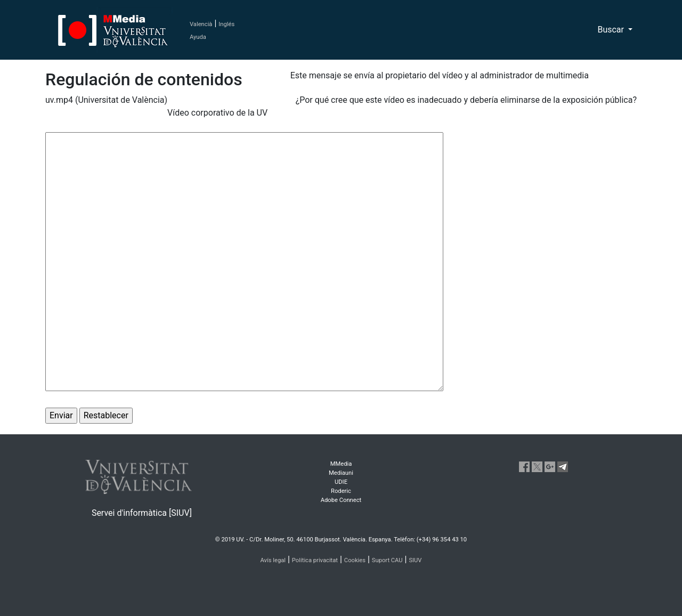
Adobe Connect (341, 500)
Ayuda (198, 37)
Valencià (201, 24)
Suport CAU (387, 560)
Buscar (612, 30)
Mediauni (341, 473)
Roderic (341, 491)
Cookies (355, 560)
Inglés (226, 24)
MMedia (341, 464)
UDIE (341, 482)
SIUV (415, 560)
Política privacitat (315, 560)
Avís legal (273, 560)
